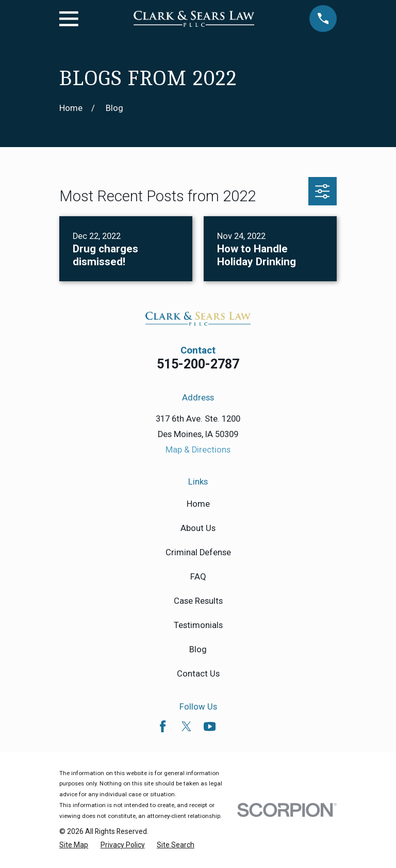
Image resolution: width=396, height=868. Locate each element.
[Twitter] (186, 726)
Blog (198, 649)
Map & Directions (198, 450)
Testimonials (198, 625)
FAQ (198, 577)
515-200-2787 (198, 364)
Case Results (198, 601)
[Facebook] (163, 726)
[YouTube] (210, 726)
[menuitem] (74, 845)
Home (198, 504)
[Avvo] (233, 726)
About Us (198, 528)
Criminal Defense (198, 552)
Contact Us (198, 674)
